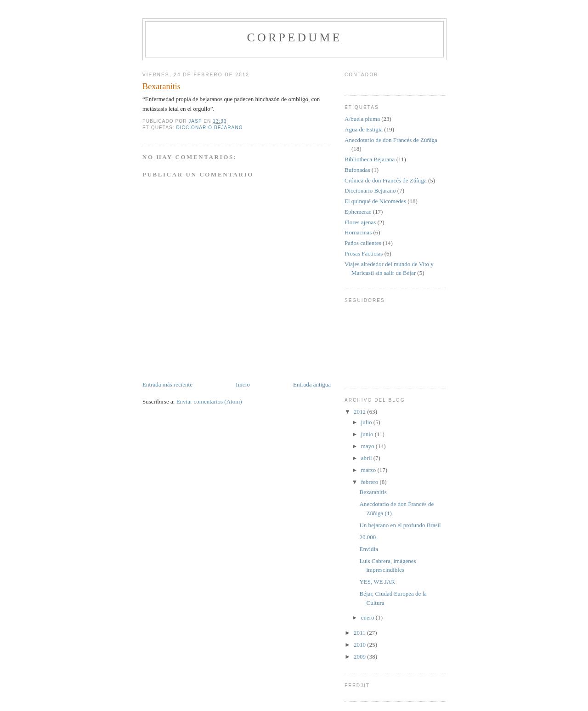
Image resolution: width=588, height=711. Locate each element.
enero (368, 617)
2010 (360, 645)
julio (367, 422)
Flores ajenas (360, 222)
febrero (370, 482)
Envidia (368, 549)
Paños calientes (363, 243)
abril (367, 458)
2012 (360, 412)
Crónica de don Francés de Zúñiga (386, 180)
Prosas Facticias (364, 253)
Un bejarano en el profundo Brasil (400, 525)
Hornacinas (358, 232)
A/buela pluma (362, 119)
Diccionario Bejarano (209, 128)
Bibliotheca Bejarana (370, 159)
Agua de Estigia (364, 129)
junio (368, 434)
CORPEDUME (294, 37)
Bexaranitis (373, 492)
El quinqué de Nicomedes (375, 201)
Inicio (243, 384)
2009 (360, 657)
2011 (360, 633)
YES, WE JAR (377, 582)
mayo (368, 446)
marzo (369, 470)
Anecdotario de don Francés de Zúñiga (391, 140)
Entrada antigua (312, 384)
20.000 (367, 537)
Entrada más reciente (167, 384)
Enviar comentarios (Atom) (209, 401)
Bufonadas (357, 170)
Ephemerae (358, 212)
